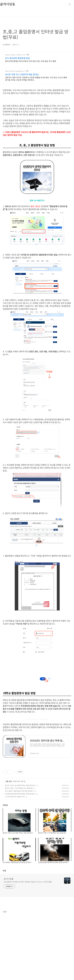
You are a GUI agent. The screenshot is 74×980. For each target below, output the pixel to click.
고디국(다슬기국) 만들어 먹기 (15, 828)
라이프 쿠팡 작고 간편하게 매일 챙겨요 (22, 74)
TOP (5, 943)
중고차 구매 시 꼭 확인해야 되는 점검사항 (19, 820)
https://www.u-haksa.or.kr (15, 55)
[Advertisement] (37, 782)
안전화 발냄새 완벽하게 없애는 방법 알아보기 (20, 825)
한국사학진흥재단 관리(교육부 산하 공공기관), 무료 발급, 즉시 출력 (31, 61)
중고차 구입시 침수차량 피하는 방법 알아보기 (20, 817)
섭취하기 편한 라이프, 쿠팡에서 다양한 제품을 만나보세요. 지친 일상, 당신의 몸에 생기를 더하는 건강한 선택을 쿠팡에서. (36, 79)
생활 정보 (9, 813)
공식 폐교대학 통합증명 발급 (17, 58)
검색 (65, 5)
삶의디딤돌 (9, 910)
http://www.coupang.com (15, 71)
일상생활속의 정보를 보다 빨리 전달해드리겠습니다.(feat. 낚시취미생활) (28, 913)
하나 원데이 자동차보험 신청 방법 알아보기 (19, 822)
